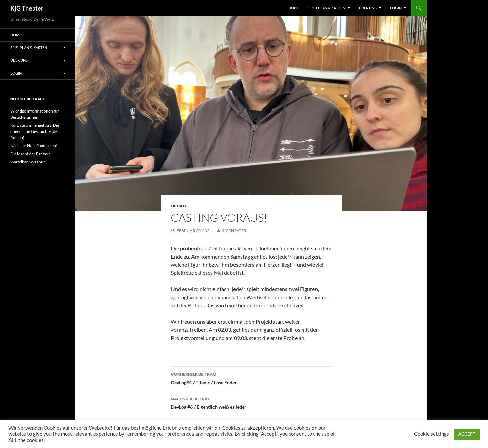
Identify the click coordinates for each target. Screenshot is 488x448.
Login (396, 8)
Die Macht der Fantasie (30, 154)
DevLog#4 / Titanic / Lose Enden (251, 378)
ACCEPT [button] (467, 434)
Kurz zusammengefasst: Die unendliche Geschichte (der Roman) (35, 131)
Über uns (368, 8)
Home (294, 8)
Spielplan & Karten (327, 8)
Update (179, 206)
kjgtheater (234, 231)
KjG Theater (27, 8)
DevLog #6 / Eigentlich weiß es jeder (251, 402)
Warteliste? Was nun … (30, 162)
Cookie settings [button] (432, 434)
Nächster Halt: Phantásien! (34, 146)
